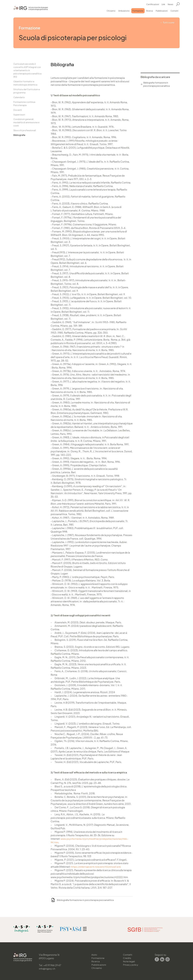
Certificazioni (153, 4)
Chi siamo (111, 10)
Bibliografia (19, 137)
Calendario (19, 98)
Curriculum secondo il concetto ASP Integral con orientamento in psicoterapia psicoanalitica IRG (27, 71)
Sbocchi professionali (25, 132)
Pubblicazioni (162, 10)
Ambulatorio (124, 10)
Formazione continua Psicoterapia (24, 104)
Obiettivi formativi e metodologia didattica (25, 83)
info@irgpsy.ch (47, 967)
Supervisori (19, 116)
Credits (127, 957)
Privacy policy (131, 964)
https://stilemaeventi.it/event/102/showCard (97, 867)
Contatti (174, 10)
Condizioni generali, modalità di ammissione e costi (26, 124)
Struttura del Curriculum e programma (27, 91)
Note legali (129, 960)
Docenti (18, 111)
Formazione (138, 10)
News (170, 4)
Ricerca (150, 10)
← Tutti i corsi (167, 22)
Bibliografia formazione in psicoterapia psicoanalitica (87, 900)
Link (163, 4)
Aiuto (94, 953)
